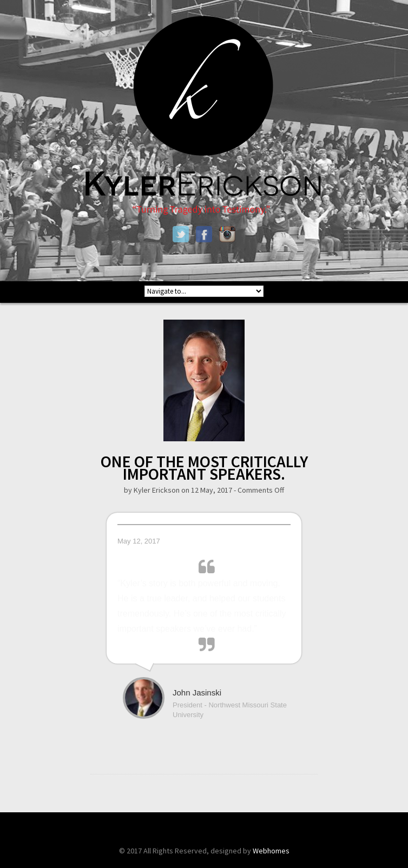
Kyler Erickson (157, 490)
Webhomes (271, 851)
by (129, 490)
